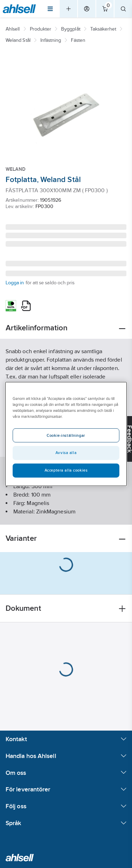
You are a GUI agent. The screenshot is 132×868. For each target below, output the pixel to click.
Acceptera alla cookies (66, 470)
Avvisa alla (66, 453)
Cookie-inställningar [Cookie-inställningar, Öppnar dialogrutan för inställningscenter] (66, 435)
